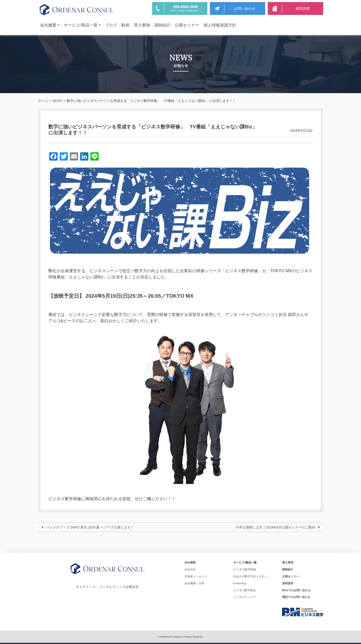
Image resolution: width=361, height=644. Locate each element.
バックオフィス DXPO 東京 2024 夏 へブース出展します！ (90, 527)
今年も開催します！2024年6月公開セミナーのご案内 (276, 527)
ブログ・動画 (117, 25)
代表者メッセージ (196, 576)
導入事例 (142, 25)
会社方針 (190, 569)
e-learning (240, 583)
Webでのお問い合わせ (296, 590)
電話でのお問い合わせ (296, 597)
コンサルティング (245, 597)
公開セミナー (187, 25)
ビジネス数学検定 (245, 590)
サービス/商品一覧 (81, 25)
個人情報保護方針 (220, 25)
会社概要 (48, 25)
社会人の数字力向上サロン (250, 576)
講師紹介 (162, 25)
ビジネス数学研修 (245, 569)
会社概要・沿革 (194, 583)
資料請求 (288, 583)
